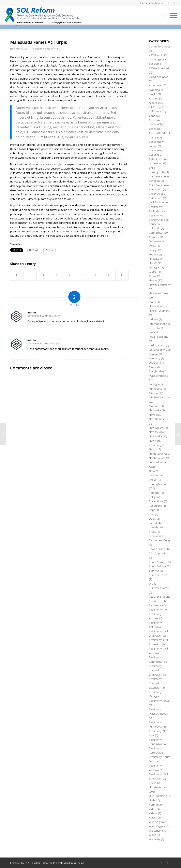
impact (153, 523)
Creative (154, 237)
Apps (152, 510)
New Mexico (156, 432)
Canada (154, 116)
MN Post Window (159, 397)
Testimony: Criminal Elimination (156, 670)
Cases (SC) (155, 155)
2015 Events (156, 55)
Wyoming (155, 839)
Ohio (152, 471)
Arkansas (155, 103)
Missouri (154, 393)
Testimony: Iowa (159, 701)
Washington (156, 822)
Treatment (155, 536)
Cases (153, 120)
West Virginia (157, 826)
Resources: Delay (160, 540)
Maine (153, 367)
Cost (152, 514)
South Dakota (157, 566)
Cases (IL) (155, 137)
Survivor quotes (159, 588)
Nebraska (155, 410)
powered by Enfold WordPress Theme (63, 863)
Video (153, 809)
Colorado (155, 228)
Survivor (154, 571)
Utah (152, 800)
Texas (153, 783)
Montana (155, 406)
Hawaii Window (158, 293)
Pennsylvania (157, 484)
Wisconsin (155, 831)
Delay (153, 246)
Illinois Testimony (160, 311)
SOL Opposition (159, 553)
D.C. (151, 584)
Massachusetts (158, 376)
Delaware (155, 241)
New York (155, 436)
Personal (155, 493)
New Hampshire (159, 419)
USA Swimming (158, 796)
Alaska (153, 94)
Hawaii (153, 280)
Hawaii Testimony (160, 285)
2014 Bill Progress (160, 46)
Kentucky (155, 358)
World (55, 49)
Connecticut (156, 233)
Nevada (154, 415)
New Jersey (156, 428)
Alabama (154, 90)
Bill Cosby (155, 107)
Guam (153, 276)
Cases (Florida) (158, 133)
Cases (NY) (155, 150)
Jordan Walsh (157, 345)
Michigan (154, 384)
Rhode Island (157, 549)
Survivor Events (159, 575)
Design (39, 49)
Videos (47, 49)
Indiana (154, 319)
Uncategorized (158, 787)
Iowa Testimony (159, 337)
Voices (153, 817)
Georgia (154, 267)
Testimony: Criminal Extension (156, 683)
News (152, 449)
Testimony (155, 610)
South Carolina (158, 562)
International (157, 324)
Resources (156, 506)
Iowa (152, 332)
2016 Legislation (159, 77)
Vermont (154, 805)
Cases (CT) (155, 124)
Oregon (154, 480)
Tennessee (156, 605)
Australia (154, 328)
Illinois (153, 306)
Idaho (153, 302)
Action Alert (156, 85)
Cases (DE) (155, 129)
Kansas (154, 354)
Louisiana (155, 363)
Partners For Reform (152, 3)
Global (153, 272)
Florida (153, 263)
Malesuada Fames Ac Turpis (39, 42)
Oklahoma (155, 475)
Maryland (155, 371)
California (155, 111)
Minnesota (156, 389)
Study (153, 532)
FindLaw (154, 259)
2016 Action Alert (159, 68)
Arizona (154, 98)
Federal (154, 254)
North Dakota (157, 458)
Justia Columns (158, 350)
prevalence (156, 527)
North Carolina (158, 454)
